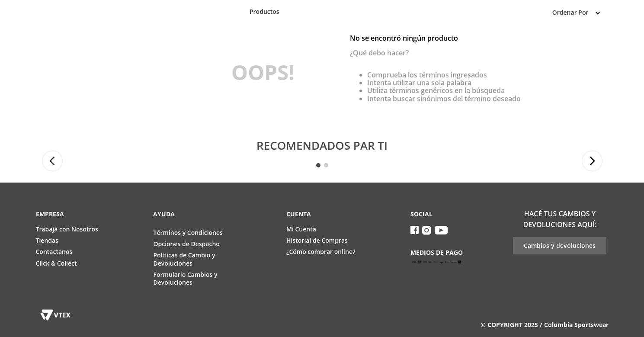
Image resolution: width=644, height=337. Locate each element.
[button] (52, 161)
